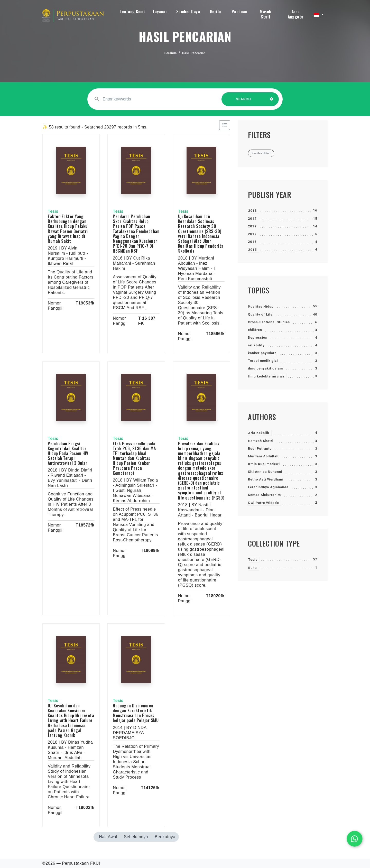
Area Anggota (296, 14)
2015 (253, 250)
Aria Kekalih (259, 433)
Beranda (171, 53)
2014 (252, 219)
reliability (256, 345)
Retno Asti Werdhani (266, 479)
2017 (252, 234)
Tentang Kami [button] (132, 12)
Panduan (240, 12)
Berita (216, 12)
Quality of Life (260, 314)
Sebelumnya (136, 837)
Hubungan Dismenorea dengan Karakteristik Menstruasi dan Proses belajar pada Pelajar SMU (136, 713)
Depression (258, 338)
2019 (252, 226)
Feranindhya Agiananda (268, 487)
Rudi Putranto (260, 449)
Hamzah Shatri (261, 441)
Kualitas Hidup (261, 306)
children (255, 330)
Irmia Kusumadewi (264, 464)
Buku (253, 568)
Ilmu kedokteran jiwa (266, 376)
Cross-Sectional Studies (269, 322)
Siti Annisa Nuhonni (265, 472)
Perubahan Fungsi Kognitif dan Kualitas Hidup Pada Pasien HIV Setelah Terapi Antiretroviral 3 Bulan (68, 453)
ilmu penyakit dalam (265, 368)
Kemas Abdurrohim (264, 495)
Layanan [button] (160, 12)
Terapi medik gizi (263, 361)
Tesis (253, 560)
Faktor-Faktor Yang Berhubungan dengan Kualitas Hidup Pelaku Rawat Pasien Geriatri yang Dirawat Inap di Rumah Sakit (68, 229)
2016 (252, 242)
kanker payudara (262, 353)
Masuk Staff (266, 14)
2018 (253, 211)
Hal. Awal (108, 837)
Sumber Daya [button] (188, 12)
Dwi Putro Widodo (264, 503)
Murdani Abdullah (263, 456)
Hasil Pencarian (194, 53)
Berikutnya (165, 837)
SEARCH (244, 102)
